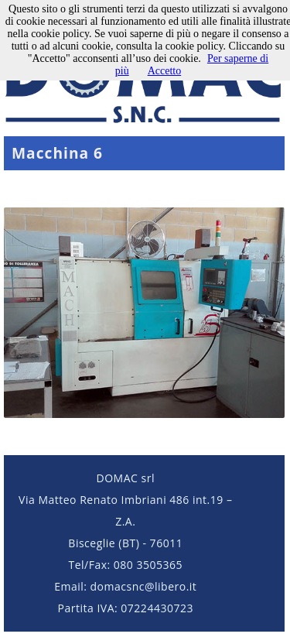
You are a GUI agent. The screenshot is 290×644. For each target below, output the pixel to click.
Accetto (165, 71)
